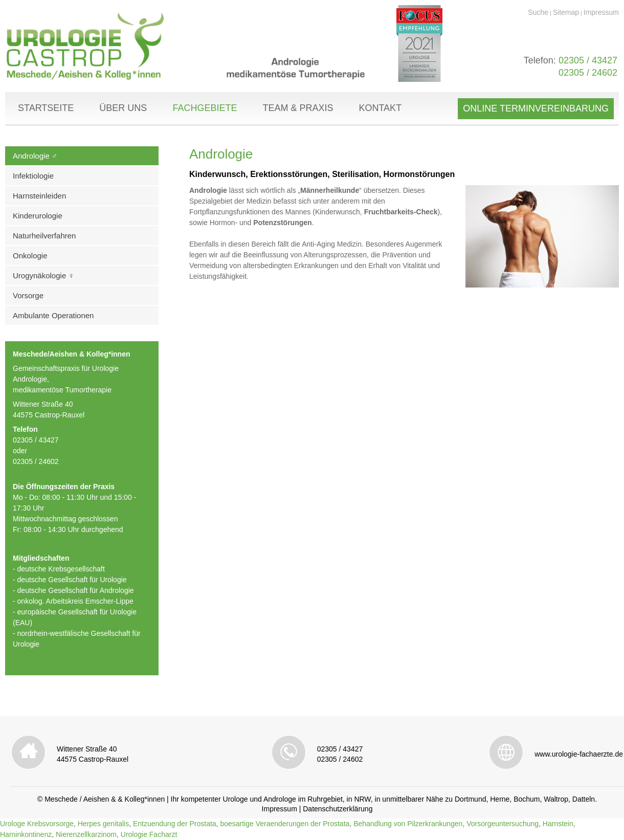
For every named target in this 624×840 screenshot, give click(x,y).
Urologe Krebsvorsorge (37, 824)
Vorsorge (28, 295)
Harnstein (558, 824)
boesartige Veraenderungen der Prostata (285, 824)
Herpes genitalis (103, 824)
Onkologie (30, 256)
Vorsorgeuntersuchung (503, 824)
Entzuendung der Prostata (175, 824)
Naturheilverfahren (44, 236)
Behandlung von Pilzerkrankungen (408, 824)
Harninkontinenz (26, 834)
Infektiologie (33, 176)
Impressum (601, 12)
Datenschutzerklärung (338, 809)
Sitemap (566, 12)
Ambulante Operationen (53, 315)
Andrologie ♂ (35, 156)
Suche (538, 12)
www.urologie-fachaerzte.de (579, 754)
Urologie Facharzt (149, 834)
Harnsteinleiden (39, 196)
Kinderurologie (38, 216)
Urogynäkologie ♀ (43, 275)
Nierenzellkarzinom (86, 834)
